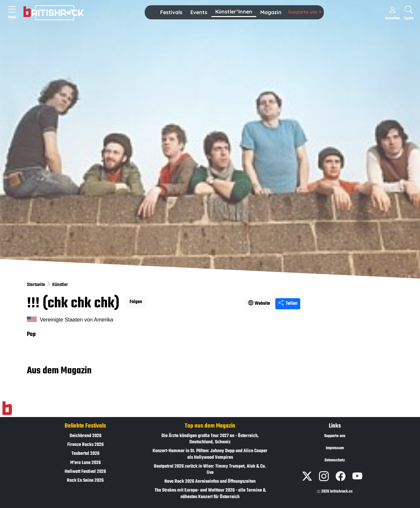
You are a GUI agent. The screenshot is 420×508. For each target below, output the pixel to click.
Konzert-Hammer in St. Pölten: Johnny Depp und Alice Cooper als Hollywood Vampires (210, 454)
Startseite (36, 285)
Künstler (60, 285)
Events (199, 12)
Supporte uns (305, 12)
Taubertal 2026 (85, 454)
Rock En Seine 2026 (85, 481)
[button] (171, 12)
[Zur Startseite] (7, 409)
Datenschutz (335, 460)
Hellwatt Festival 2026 (85, 472)
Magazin (271, 12)
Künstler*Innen (234, 11)
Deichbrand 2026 (85, 436)
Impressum (335, 448)
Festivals (171, 12)
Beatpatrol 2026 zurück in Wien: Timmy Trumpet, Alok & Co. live (210, 470)
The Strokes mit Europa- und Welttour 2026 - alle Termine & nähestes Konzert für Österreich (210, 494)
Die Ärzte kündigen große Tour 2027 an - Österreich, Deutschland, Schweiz (210, 439)
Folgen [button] (136, 302)
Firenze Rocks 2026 (85, 445)
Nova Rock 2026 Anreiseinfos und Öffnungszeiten (210, 482)
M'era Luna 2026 (85, 463)
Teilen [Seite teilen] (288, 304)
